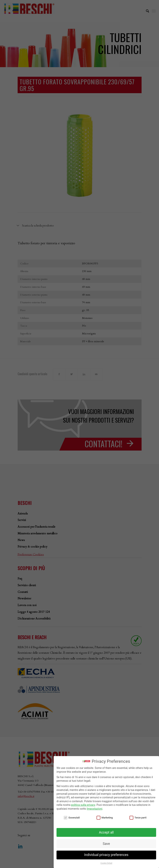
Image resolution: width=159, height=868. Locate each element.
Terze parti (138, 818)
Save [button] (106, 844)
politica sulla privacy (83, 805)
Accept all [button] (106, 832)
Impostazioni (95, 809)
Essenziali (72, 818)
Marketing (105, 818)
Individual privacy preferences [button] (106, 855)
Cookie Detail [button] (106, 863)
